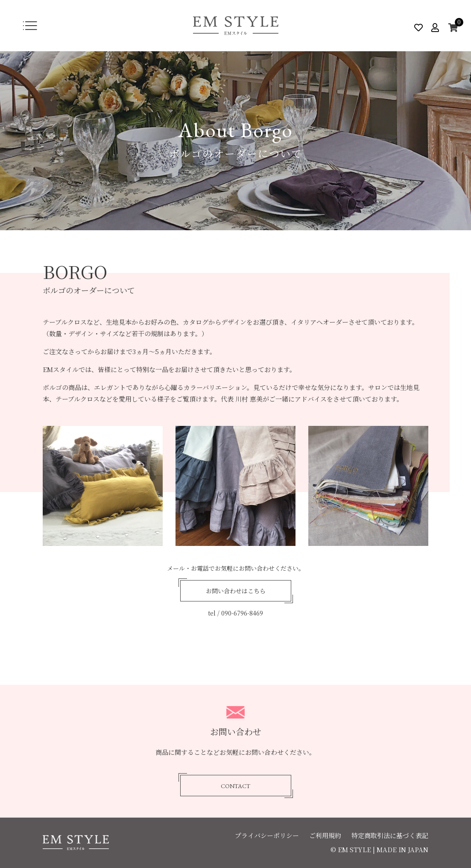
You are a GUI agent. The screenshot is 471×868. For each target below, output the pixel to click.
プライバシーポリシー (267, 835)
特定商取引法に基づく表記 (390, 835)
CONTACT (235, 786)
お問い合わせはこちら (236, 591)
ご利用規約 (325, 835)
